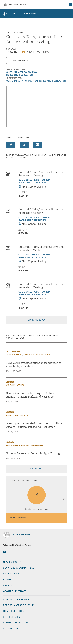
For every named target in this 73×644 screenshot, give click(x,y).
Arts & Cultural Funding (37, 355)
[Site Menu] (70, 5)
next (64, 499)
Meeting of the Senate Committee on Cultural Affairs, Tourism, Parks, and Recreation (35, 425)
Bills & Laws (11, 574)
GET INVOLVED (12, 629)
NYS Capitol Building (34, 187)
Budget (8, 580)
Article (10, 382)
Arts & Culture (14, 355)
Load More (35, 320)
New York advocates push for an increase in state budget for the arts (34, 365)
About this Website (16, 623)
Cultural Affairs (16, 72)
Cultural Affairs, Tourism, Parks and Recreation (36, 81)
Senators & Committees (19, 568)
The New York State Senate (18, 5)
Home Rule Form (14, 611)
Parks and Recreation (20, 75)
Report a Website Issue (19, 605)
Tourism (33, 72)
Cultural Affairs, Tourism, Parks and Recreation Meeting (41, 174)
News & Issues (12, 562)
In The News (13, 352)
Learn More (20, 518)
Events (8, 585)
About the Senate (15, 591)
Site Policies (12, 617)
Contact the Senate (16, 600)
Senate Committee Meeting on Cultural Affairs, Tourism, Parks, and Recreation (31, 395)
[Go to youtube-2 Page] (5, 552)
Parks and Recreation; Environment (25, 446)
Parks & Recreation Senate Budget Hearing (33, 454)
